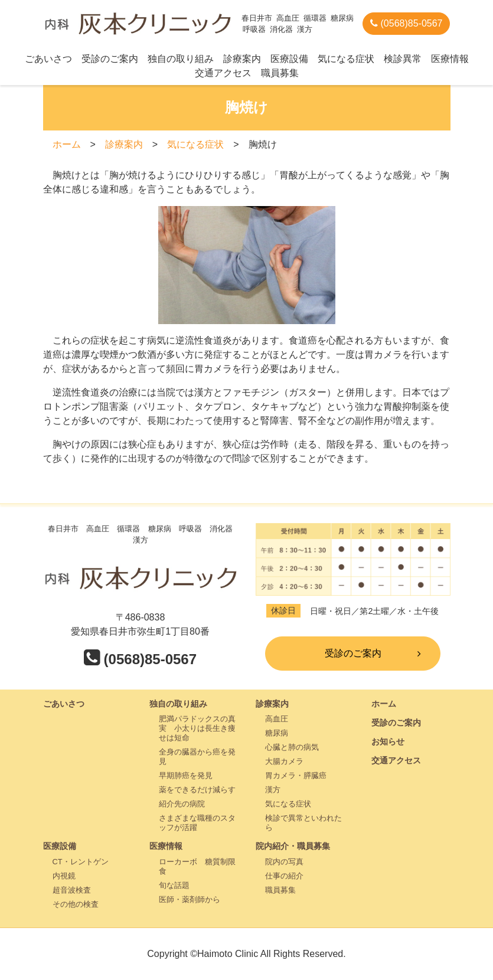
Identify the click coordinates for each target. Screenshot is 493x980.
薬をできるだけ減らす (197, 790)
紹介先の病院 (182, 804)
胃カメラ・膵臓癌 (296, 775)
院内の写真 (284, 862)
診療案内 (242, 59)
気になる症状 (346, 59)
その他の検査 (76, 904)
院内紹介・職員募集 (293, 846)
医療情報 (450, 59)
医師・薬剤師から (190, 899)
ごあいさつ (48, 59)
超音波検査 (72, 890)
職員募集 (280, 73)
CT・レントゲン (81, 862)
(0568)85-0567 (406, 23)
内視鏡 (64, 876)
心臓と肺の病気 (292, 747)
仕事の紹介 (284, 876)
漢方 (273, 790)
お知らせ (388, 741)
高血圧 (277, 719)
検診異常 (403, 59)
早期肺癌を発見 (186, 775)
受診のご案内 (110, 59)
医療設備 (289, 59)
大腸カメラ (284, 761)
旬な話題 (174, 885)
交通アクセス (223, 73)
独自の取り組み (181, 59)
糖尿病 (277, 733)
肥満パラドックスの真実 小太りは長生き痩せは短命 (197, 728)
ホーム (67, 144)
